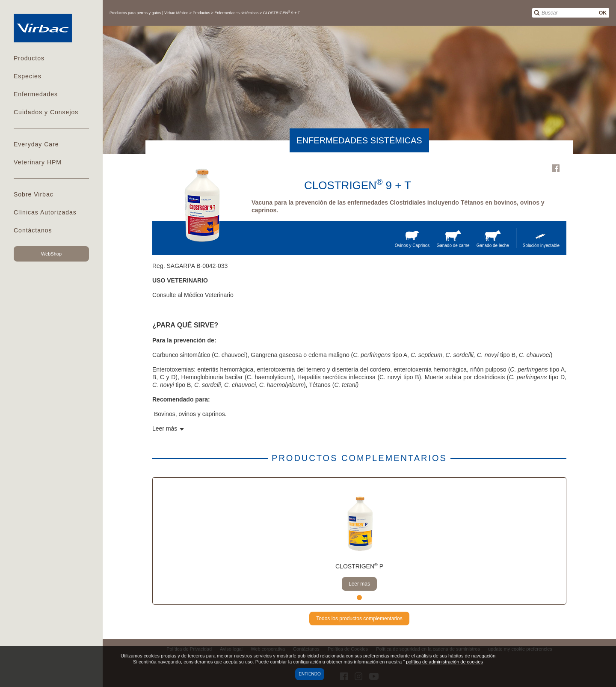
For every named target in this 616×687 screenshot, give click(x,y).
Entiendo (310, 674)
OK (603, 13)
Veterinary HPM (38, 162)
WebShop (51, 254)
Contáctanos (33, 230)
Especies (28, 76)
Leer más (359, 584)
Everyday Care (36, 144)
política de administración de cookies (444, 662)
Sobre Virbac (34, 194)
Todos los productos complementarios (359, 619)
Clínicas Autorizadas (45, 212)
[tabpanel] (360, 541)
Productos (29, 58)
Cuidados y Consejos (46, 112)
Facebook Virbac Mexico (556, 168)
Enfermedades (36, 94)
